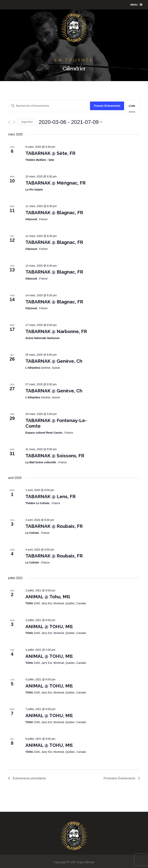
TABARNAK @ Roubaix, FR (54, 526)
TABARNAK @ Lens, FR (50, 497)
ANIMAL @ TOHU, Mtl (49, 627)
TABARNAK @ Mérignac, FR (55, 183)
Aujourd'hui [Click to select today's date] (27, 122)
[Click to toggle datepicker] (71, 122)
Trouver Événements (107, 106)
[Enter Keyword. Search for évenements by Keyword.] (49, 106)
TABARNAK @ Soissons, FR (55, 456)
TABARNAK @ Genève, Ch (54, 361)
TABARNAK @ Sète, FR (50, 153)
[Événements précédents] (9, 122)
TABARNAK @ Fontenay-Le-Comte (56, 423)
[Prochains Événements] (14, 122)
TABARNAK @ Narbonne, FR (56, 331)
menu (136, 5)
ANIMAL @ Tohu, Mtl (48, 597)
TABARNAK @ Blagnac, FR (54, 213)
